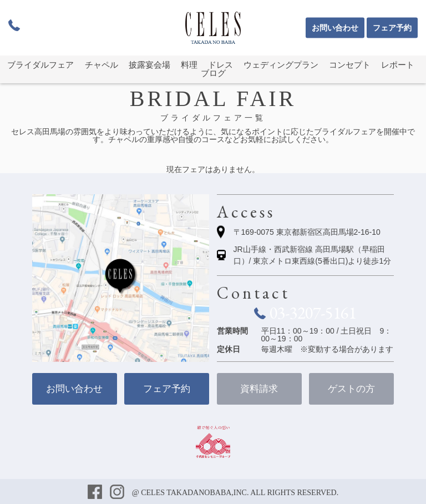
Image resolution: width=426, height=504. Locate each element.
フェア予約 (392, 28)
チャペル (102, 65)
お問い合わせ (335, 28)
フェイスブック (96, 493)
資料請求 (259, 389)
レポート (398, 65)
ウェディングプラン (281, 65)
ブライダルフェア (40, 65)
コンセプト (350, 65)
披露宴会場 (149, 65)
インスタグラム (118, 493)
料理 (189, 65)
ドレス (220, 65)
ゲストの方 (351, 389)
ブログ (213, 73)
